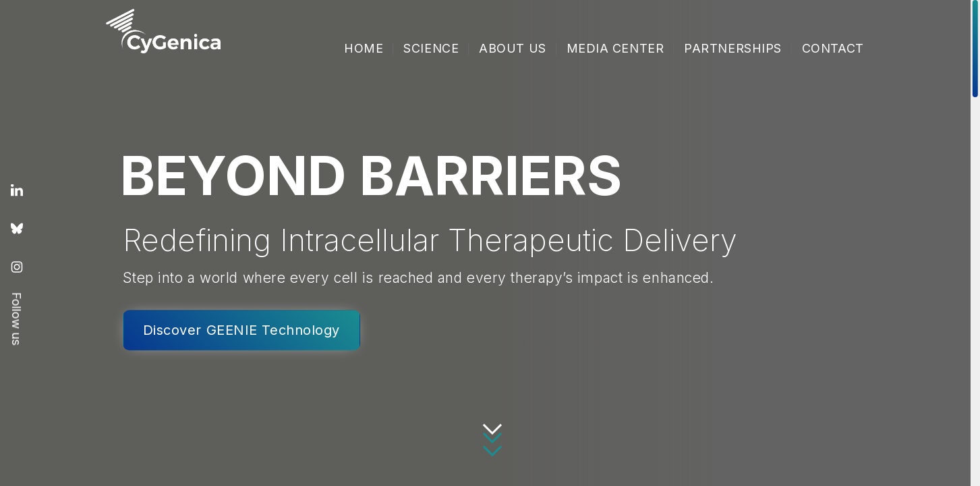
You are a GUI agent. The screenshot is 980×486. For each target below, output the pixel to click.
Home (364, 48)
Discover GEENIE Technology (241, 330)
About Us (512, 48)
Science (431, 48)
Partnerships (733, 48)
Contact (833, 48)
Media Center (615, 48)
